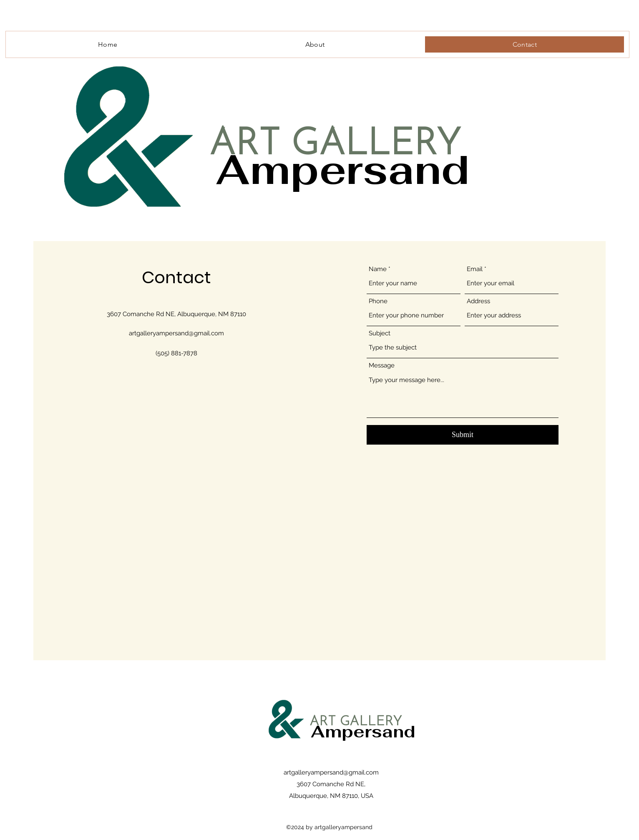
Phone (378, 301)
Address (478, 301)
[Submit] (463, 435)
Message (382, 366)
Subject (380, 333)
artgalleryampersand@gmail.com (176, 333)
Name (378, 269)
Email (475, 269)
